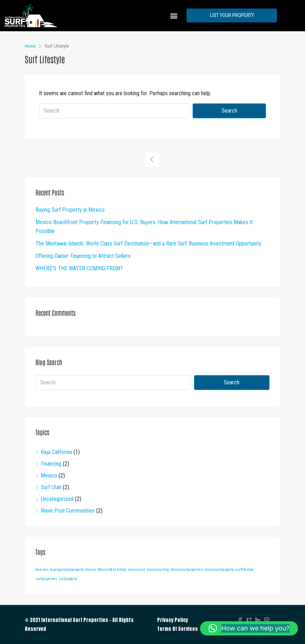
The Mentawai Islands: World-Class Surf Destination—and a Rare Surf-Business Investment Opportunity (148, 243)
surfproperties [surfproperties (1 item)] (46, 579)
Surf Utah (51, 487)
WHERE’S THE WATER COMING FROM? (79, 268)
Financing (51, 464)
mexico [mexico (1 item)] (91, 570)
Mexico (49, 475)
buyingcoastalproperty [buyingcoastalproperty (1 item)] (67, 570)
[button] (174, 15)
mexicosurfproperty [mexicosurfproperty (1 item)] (219, 570)
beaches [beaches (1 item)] (42, 570)
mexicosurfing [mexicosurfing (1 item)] (158, 570)
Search (229, 111)
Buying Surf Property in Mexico (70, 210)
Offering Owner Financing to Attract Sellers (83, 256)
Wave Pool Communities (68, 511)
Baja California (56, 452)
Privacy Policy (173, 620)
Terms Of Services (178, 629)
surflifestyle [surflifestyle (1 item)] (244, 570)
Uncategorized (57, 499)
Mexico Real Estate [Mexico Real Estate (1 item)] (112, 570)
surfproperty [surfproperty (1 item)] (68, 579)
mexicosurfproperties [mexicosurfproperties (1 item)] (187, 570)
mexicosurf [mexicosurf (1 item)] (136, 570)
